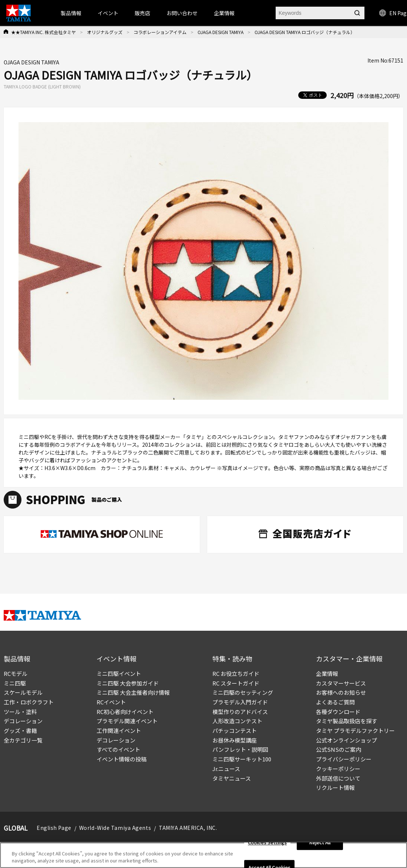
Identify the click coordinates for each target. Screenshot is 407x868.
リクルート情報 (335, 787)
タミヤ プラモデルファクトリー (355, 730)
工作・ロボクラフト (29, 702)
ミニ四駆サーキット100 (242, 759)
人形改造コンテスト (237, 721)
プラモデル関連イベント (127, 721)
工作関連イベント (119, 730)
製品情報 (71, 13)
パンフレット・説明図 (240, 749)
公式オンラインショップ (347, 740)
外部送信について (338, 778)
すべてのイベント (118, 749)
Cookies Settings (267, 844)
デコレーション (23, 721)
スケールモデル (23, 692)
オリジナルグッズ (105, 32)
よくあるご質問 (335, 702)
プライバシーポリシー (344, 759)
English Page (54, 828)
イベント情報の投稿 (122, 759)
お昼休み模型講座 (235, 740)
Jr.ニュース (226, 769)
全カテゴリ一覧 (23, 740)
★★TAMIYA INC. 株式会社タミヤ (43, 32)
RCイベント (111, 702)
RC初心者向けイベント (125, 712)
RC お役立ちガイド (236, 673)
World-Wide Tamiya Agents (115, 828)
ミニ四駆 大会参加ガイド (128, 683)
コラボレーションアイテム (160, 32)
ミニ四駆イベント (119, 673)
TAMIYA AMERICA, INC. (188, 828)
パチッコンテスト (235, 730)
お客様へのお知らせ (341, 692)
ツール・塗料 (20, 712)
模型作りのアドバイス (240, 712)
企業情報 (327, 673)
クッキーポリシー (338, 769)
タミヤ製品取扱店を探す (347, 721)
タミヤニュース (232, 778)
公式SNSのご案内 (339, 749)
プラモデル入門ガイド (240, 702)
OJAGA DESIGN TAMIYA (221, 32)
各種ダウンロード (338, 712)
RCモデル (16, 673)
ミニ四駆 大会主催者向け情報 (133, 692)
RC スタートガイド (236, 683)
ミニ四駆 (15, 683)
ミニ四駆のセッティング (243, 692)
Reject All (320, 844)
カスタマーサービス (341, 683)
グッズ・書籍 (20, 730)
